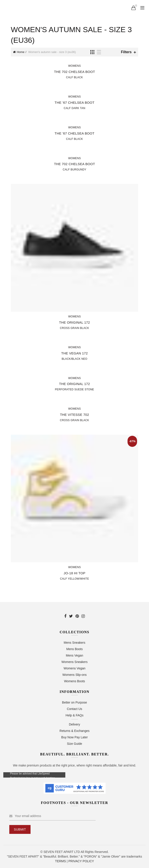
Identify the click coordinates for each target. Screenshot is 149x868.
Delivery (74, 724)
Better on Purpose (74, 702)
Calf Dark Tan (74, 108)
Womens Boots (74, 681)
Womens (74, 66)
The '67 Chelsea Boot (75, 103)
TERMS (61, 861)
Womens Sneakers (74, 662)
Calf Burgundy (74, 170)
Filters (126, 52)
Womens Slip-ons (74, 675)
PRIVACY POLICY (81, 861)
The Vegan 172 (75, 353)
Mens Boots (75, 649)
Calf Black (74, 77)
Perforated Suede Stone (74, 389)
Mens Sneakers (74, 643)
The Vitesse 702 (74, 415)
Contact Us (74, 709)
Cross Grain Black (75, 328)
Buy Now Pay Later (75, 737)
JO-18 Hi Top (74, 573)
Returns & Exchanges (74, 731)
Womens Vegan (74, 668)
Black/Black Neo (75, 359)
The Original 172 (74, 322)
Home (21, 52)
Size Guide (74, 744)
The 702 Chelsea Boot (74, 72)
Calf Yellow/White (74, 579)
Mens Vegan (75, 655)
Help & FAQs (74, 715)
